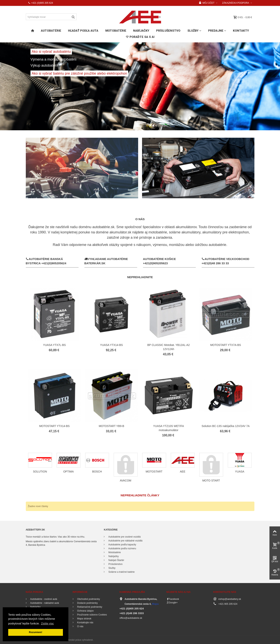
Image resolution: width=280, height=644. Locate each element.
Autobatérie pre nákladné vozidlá (125, 541)
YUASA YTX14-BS (111, 345)
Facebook (174, 599)
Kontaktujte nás (85, 623)
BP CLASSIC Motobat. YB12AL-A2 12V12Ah (169, 347)
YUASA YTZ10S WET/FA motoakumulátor (169, 428)
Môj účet (207, 3)
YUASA (240, 472)
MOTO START (211, 481)
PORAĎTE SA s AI (140, 37)
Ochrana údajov (85, 611)
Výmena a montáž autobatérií (54, 59)
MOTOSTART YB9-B (111, 426)
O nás (80, 626)
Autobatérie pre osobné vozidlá (124, 537)
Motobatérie (116, 31)
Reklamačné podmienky (89, 607)
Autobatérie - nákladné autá (44, 603)
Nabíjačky (141, 31)
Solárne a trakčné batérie (121, 572)
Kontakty (241, 31)
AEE (183, 472)
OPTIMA (69, 472)
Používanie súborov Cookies (92, 615)
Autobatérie (51, 31)
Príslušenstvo (168, 31)
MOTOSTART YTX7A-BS (226, 345)
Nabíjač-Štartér (116, 560)
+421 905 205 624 (228, 604)
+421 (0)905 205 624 (41, 3)
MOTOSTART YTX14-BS (55, 426)
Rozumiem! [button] (36, 632)
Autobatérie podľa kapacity (122, 545)
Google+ (173, 603)
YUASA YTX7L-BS (54, 345)
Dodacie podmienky (87, 603)
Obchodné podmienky (88, 599)
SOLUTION (40, 472)
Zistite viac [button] (47, 623)
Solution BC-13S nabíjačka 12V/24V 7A (226, 426)
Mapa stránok (84, 619)
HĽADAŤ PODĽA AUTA (83, 31)
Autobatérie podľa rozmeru (122, 548)
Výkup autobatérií (44, 65)
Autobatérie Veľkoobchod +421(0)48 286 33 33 (225, 261)
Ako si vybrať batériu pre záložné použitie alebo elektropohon (79, 73)
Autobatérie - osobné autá (43, 599)
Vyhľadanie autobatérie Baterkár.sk (106, 261)
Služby (193, 31)
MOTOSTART (154, 472)
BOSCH (97, 472)
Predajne (216, 31)
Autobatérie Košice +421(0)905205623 (160, 261)
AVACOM (126, 481)
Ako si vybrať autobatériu (51, 52)
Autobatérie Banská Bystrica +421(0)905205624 (46, 261)
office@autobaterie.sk (131, 618)
